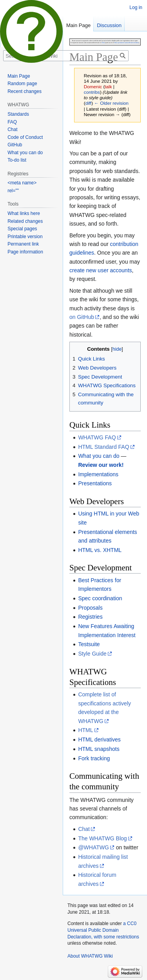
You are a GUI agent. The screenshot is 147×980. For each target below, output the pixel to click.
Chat (84, 829)
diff (88, 103)
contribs (92, 92)
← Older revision (111, 103)
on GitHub (82, 317)
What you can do (99, 456)
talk (108, 87)
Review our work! (101, 465)
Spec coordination (100, 598)
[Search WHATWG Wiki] (66, 56)
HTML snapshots (99, 749)
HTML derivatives (99, 740)
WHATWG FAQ (97, 437)
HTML (85, 730)
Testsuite (89, 644)
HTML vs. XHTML (100, 550)
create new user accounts (101, 270)
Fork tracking (94, 758)
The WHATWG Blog (102, 838)
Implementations (98, 474)
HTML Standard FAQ (103, 447)
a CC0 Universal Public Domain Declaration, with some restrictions (103, 930)
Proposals (90, 608)
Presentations (95, 483)
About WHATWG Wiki (90, 956)
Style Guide (92, 654)
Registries (90, 617)
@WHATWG (93, 847)
